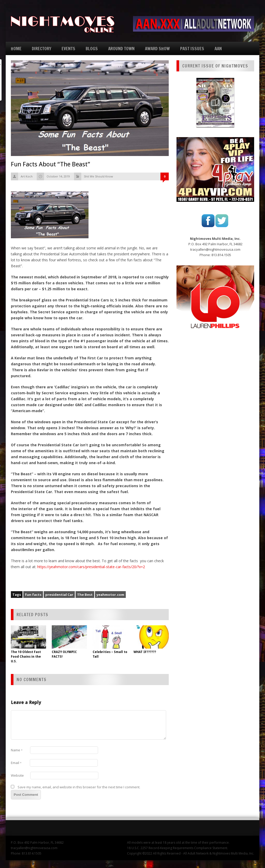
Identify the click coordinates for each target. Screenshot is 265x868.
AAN (218, 49)
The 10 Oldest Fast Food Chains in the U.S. (26, 657)
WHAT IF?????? (145, 652)
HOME (16, 49)
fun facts (33, 595)
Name (17, 750)
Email (16, 763)
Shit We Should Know (98, 176)
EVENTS (68, 49)
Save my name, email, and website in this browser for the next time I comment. (79, 787)
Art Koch (27, 176)
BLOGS (92, 49)
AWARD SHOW (157, 49)
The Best (85, 595)
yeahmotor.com (110, 595)
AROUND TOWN (121, 49)
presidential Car (59, 595)
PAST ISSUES (192, 49)
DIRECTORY (42, 49)
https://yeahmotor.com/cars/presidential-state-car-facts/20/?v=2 (91, 567)
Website (17, 775)
